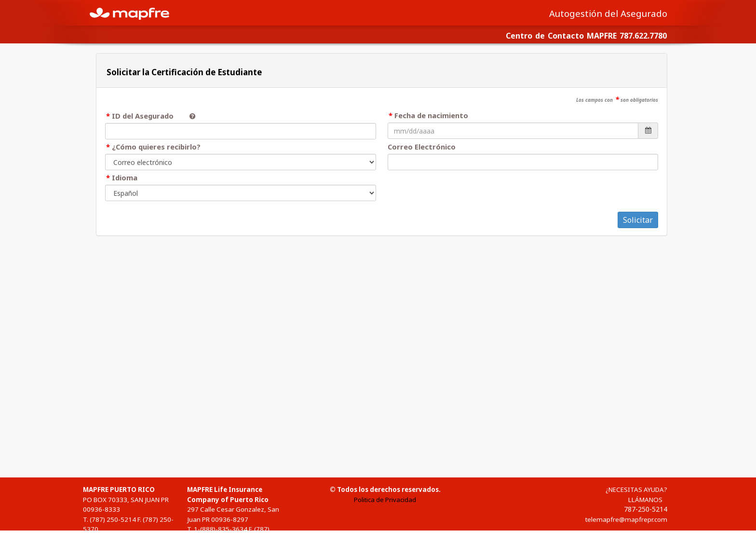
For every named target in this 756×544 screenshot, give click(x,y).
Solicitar (638, 220)
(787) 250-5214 (113, 519)
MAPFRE (135, 13)
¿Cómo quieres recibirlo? (156, 147)
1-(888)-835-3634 (221, 529)
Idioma (125, 177)
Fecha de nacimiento (431, 115)
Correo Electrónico (422, 147)
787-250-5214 (646, 509)
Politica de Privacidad (385, 500)
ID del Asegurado (147, 116)
